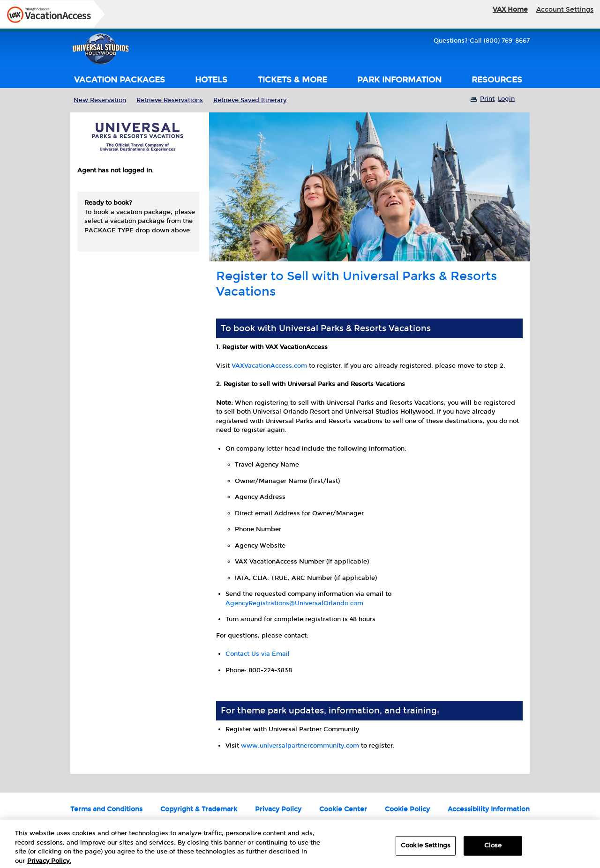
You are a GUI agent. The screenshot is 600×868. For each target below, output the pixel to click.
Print (487, 99)
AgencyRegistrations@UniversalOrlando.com (294, 603)
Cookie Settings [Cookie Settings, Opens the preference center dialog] (426, 848)
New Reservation (100, 100)
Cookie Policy (407, 809)
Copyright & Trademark (199, 809)
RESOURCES (497, 80)
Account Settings (565, 10)
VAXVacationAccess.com (269, 366)
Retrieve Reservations (170, 100)
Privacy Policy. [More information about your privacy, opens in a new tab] (49, 864)
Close (493, 848)
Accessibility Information (489, 809)
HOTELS (211, 80)
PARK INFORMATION (399, 80)
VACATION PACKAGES (120, 80)
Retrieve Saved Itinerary (250, 100)
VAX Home (510, 10)
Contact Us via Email (258, 654)
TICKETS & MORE (292, 80)
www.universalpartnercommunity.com (300, 746)
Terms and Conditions (106, 809)
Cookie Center (343, 809)
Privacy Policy (278, 809)
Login (506, 99)
